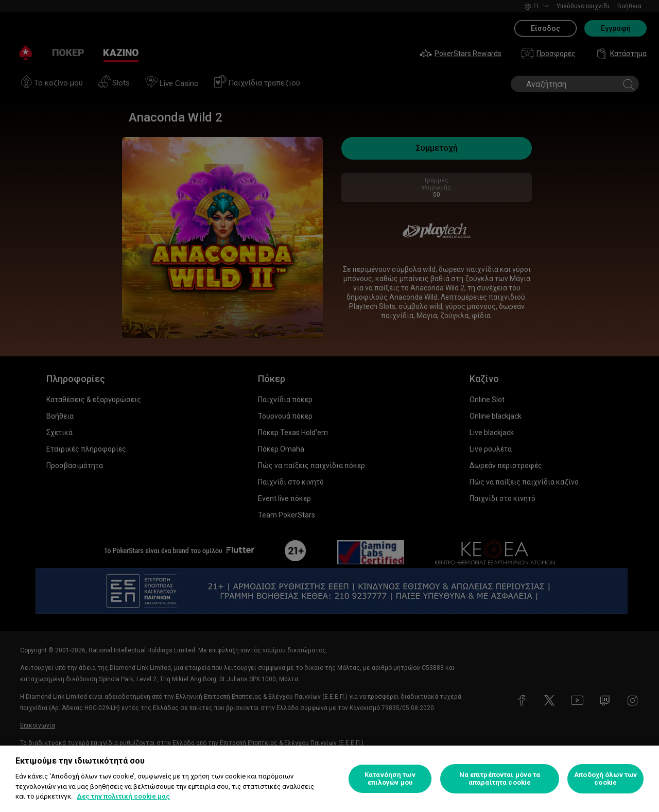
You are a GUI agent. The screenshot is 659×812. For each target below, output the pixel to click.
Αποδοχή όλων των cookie (605, 779)
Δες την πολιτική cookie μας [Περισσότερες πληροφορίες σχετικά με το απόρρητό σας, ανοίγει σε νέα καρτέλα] (123, 796)
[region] (329, 779)
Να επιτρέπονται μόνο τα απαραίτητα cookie (500, 779)
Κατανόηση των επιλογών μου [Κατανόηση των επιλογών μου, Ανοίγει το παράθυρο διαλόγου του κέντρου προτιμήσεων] (390, 779)
